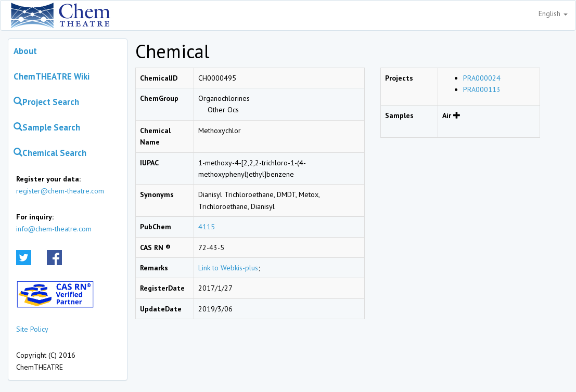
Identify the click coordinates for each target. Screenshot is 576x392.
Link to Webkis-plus (228, 268)
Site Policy (32, 329)
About (25, 51)
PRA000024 (482, 78)
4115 (207, 227)
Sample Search (47, 127)
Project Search (46, 102)
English (553, 14)
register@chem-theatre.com (60, 191)
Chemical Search (50, 153)
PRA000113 (482, 89)
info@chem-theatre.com (54, 229)
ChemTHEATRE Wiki (52, 76)
